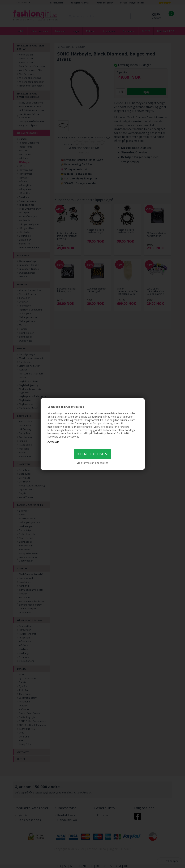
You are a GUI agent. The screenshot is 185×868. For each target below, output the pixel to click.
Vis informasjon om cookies (92, 463)
